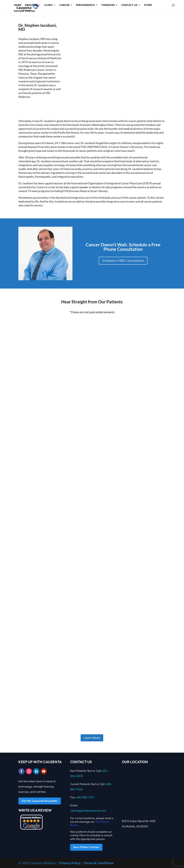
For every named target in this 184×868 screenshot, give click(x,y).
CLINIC (49, 5)
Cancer (64, 5)
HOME (18, 5)
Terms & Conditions (99, 863)
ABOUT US (31, 5)
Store (148, 5)
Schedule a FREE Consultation (123, 261)
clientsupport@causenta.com (88, 811)
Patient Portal (25, 11)
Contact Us (129, 5)
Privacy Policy (70, 863)
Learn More (92, 738)
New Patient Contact (86, 847)
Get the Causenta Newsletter (40, 801)
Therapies (108, 5)
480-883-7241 (85, 797)
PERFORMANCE (85, 5)
